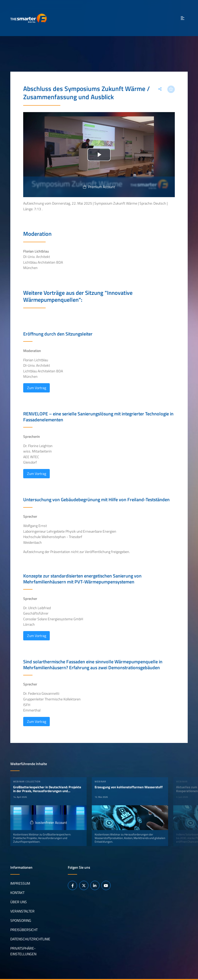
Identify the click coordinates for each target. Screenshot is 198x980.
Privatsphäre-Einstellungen (23, 951)
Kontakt (17, 893)
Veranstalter (22, 911)
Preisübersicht (24, 930)
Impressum (20, 883)
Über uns (19, 902)
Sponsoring (21, 920)
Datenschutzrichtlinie (30, 939)
